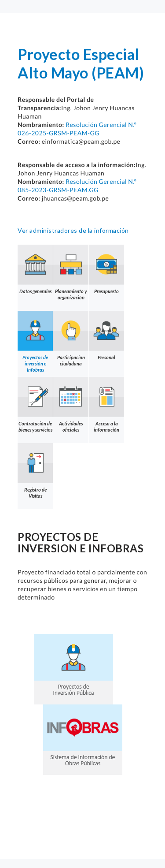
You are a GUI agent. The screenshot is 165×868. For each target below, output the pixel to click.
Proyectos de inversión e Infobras (35, 342)
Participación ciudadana (71, 339)
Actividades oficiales (71, 405)
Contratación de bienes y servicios (35, 405)
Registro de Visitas (35, 471)
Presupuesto (106, 269)
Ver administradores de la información (73, 230)
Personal (106, 335)
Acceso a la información (106, 405)
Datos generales (35, 269)
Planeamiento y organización (71, 272)
